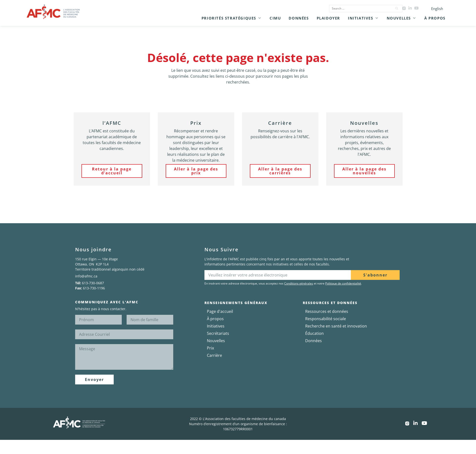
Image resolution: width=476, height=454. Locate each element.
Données (314, 341)
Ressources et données (327, 311)
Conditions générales (299, 283)
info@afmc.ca (86, 276)
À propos (215, 319)
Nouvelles (216, 341)
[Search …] (359, 9)
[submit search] (397, 9)
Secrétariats (218, 333)
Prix (210, 348)
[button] (232, 18)
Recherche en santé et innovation (336, 326)
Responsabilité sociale (326, 319)
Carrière (214, 355)
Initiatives (216, 326)
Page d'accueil (220, 311)
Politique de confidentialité (343, 283)
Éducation (314, 333)
